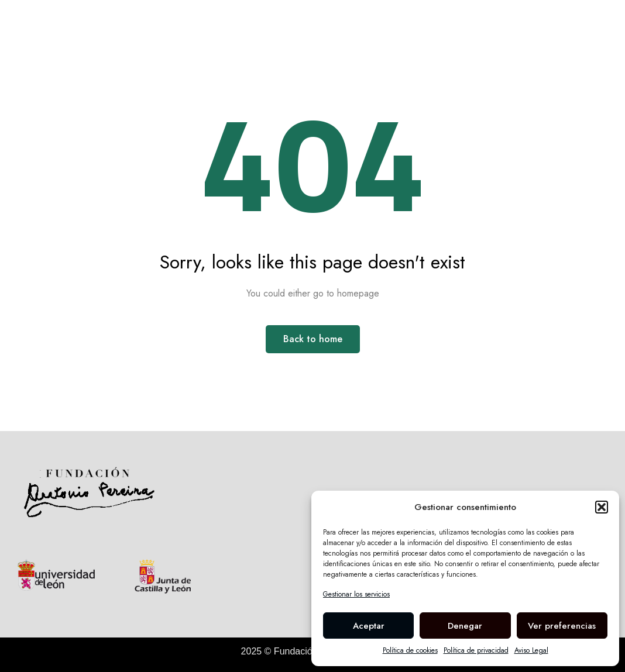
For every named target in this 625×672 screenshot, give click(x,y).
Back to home (313, 339)
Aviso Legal (531, 650)
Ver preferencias (562, 626)
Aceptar (369, 626)
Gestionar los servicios (356, 594)
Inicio (155, 30)
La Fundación (330, 30)
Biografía (211, 30)
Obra (265, 30)
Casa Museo (414, 30)
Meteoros (487, 30)
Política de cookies (410, 650)
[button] (602, 507)
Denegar (465, 626)
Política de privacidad (476, 650)
